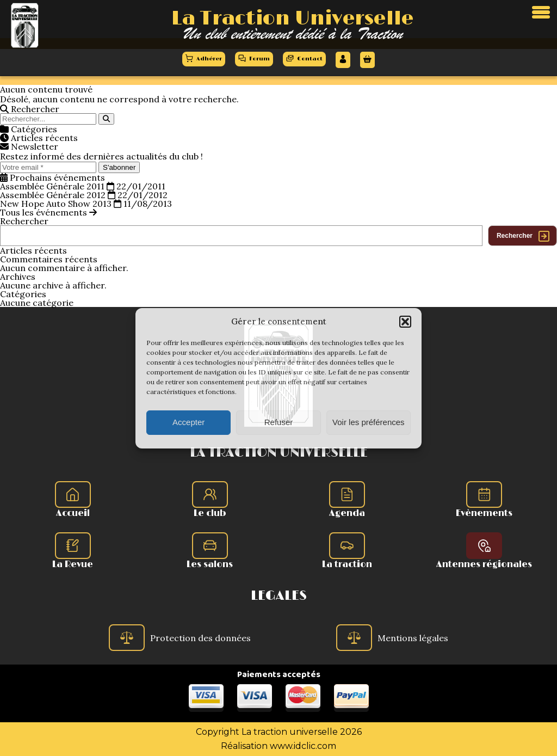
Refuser (279, 422)
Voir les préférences (369, 422)
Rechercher (24, 221)
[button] (405, 322)
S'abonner (119, 167)
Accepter (188, 422)
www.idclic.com (303, 746)
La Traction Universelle (293, 19)
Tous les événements (48, 212)
